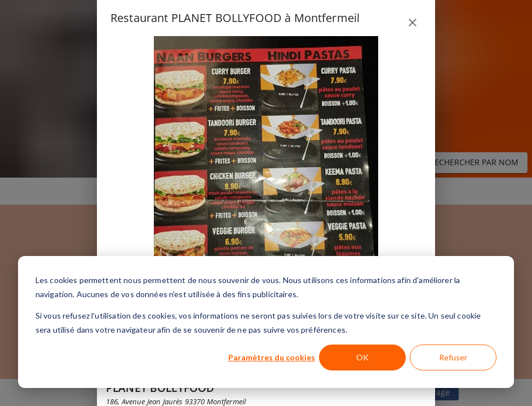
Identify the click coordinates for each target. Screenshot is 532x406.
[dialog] (266, 322)
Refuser (453, 357)
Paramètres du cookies (272, 357)
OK (362, 357)
